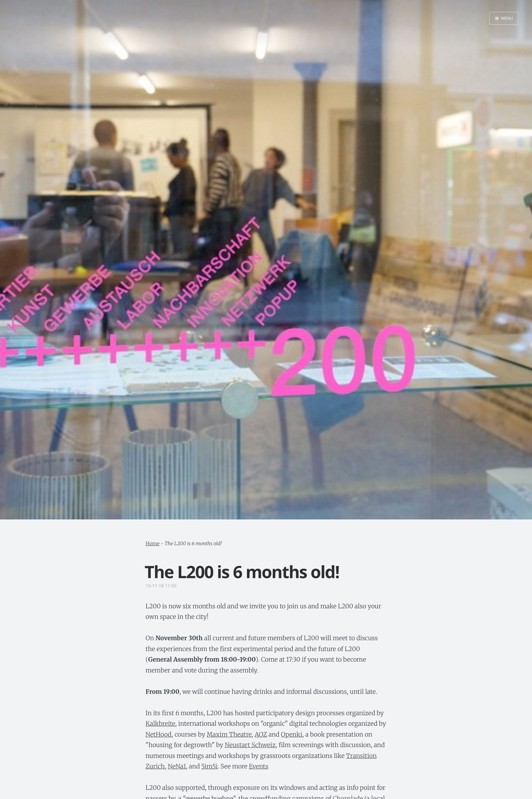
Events (259, 766)
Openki (292, 734)
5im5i (209, 766)
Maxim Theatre (229, 734)
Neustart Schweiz (250, 745)
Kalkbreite (160, 724)
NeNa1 (177, 766)
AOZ (261, 734)
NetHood (159, 734)
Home (153, 544)
